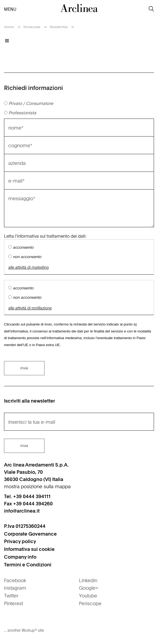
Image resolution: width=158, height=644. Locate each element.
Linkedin (88, 580)
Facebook (15, 580)
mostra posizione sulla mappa (37, 486)
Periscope (90, 603)
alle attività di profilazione (30, 308)
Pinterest (14, 603)
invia (24, 368)
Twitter (11, 595)
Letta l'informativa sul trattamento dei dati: (45, 236)
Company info (20, 557)
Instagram (15, 588)
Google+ (89, 588)
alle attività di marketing (29, 267)
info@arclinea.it (22, 511)
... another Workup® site (24, 630)
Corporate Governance (30, 534)
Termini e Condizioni (28, 564)
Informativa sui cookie (29, 549)
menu (8, 9)
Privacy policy (20, 541)
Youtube (88, 595)
